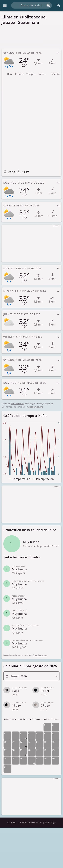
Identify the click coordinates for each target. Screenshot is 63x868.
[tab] (31, 59)
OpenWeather (40, 655)
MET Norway (17, 404)
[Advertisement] (31, 37)
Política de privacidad (31, 822)
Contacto (12, 822)
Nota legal (50, 822)
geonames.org (36, 407)
